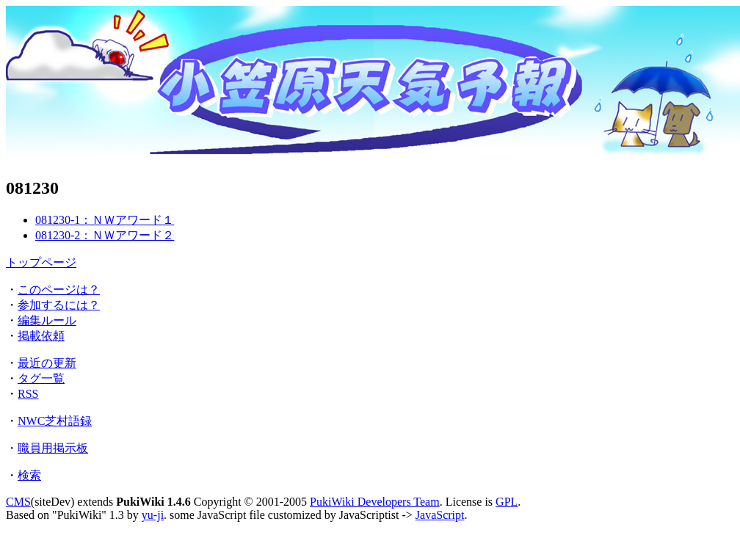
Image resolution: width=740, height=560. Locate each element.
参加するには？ (59, 305)
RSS (28, 394)
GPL (507, 502)
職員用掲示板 (53, 448)
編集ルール (47, 320)
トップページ (41, 262)
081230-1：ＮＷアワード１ (105, 220)
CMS (18, 502)
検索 (29, 475)
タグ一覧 (41, 378)
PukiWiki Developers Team (375, 502)
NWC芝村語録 (55, 421)
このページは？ (59, 290)
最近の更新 (47, 363)
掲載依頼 (41, 336)
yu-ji (153, 515)
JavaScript (440, 515)
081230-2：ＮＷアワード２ (105, 235)
